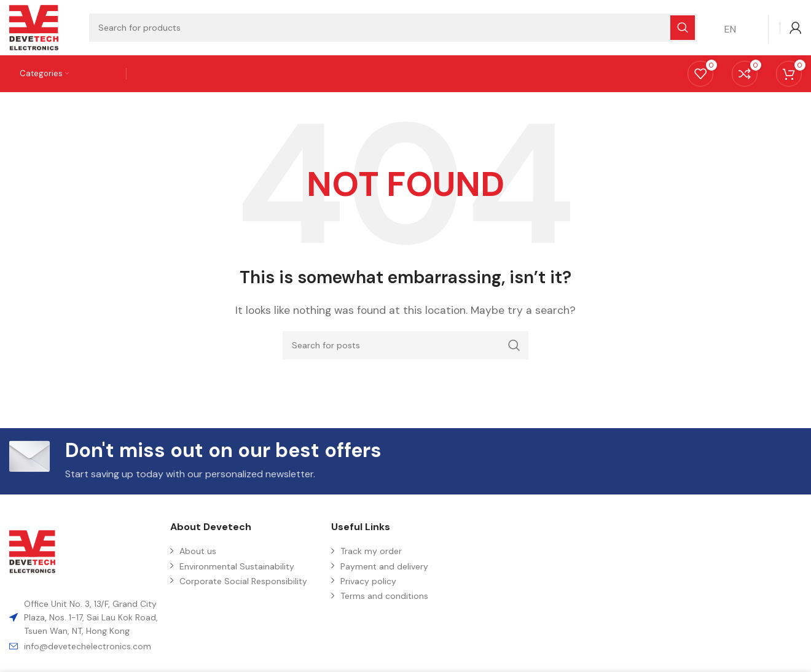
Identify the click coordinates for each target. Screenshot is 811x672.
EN (730, 29)
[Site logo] (34, 27)
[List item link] (84, 646)
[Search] (405, 345)
